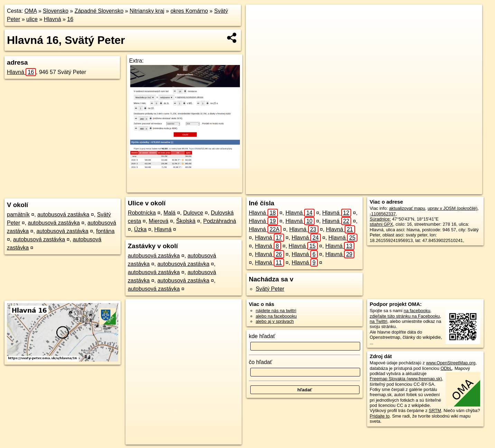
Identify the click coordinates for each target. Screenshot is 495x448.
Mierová (158, 221)
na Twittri (378, 321)
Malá (170, 213)
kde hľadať (262, 336)
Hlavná (53, 19)
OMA (31, 11)
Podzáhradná (220, 221)
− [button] (258, 27)
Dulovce (193, 213)
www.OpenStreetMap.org (451, 363)
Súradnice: (380, 219)
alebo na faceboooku (276, 316)
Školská (186, 221)
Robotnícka (142, 213)
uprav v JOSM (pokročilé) (452, 208)
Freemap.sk (389, 189)
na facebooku (417, 311)
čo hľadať (261, 362)
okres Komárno (189, 11)
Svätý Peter (270, 289)
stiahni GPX (381, 224)
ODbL (446, 368)
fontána (105, 231)
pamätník (18, 214)
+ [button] (258, 16)
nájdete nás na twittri (276, 311)
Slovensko (56, 11)
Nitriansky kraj (147, 11)
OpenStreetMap (353, 189)
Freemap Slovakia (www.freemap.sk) (406, 379)
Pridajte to (380, 416)
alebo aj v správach (275, 321)
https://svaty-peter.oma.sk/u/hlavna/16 (446, 189)
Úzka (140, 229)
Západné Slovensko (99, 11)
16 (70, 19)
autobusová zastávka (63, 214)
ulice (32, 19)
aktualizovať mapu (407, 208)
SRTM (435, 410)
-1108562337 (382, 214)
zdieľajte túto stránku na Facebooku (405, 316)
